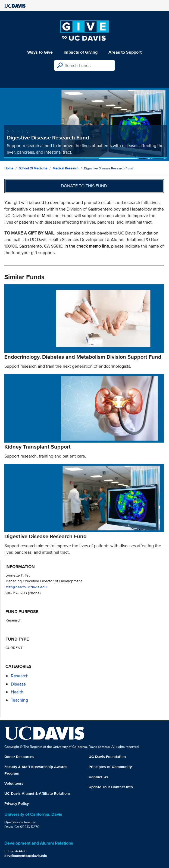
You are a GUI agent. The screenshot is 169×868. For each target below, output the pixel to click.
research (20, 676)
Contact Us (98, 777)
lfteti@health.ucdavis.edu (26, 587)
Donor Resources (19, 757)
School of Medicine (33, 168)
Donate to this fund (84, 186)
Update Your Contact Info (111, 787)
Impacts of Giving (81, 52)
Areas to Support (125, 52)
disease (18, 684)
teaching (19, 700)
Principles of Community (110, 767)
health (17, 692)
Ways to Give (40, 52)
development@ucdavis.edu (26, 856)
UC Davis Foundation (107, 757)
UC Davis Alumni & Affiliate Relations (37, 793)
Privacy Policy (17, 803)
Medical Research (66, 168)
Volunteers (14, 783)
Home (9, 168)
